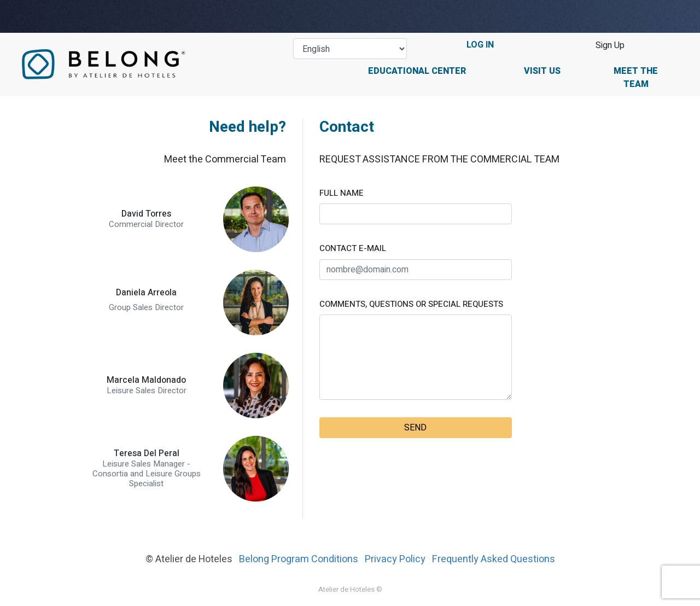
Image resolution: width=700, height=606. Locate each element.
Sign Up (610, 45)
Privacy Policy (395, 559)
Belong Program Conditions (299, 559)
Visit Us (542, 71)
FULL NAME (342, 193)
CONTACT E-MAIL (353, 248)
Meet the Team (636, 78)
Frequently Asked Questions (494, 559)
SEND (415, 428)
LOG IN (480, 45)
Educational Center (417, 71)
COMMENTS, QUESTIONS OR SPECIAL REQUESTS (411, 304)
